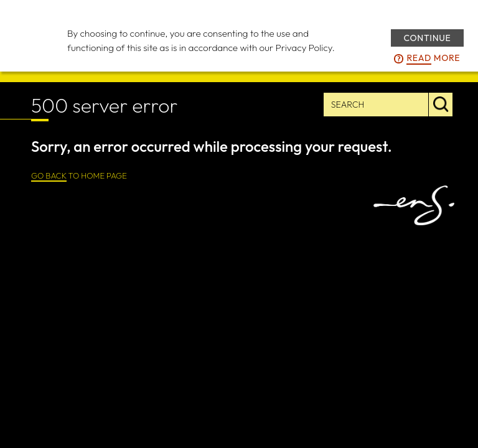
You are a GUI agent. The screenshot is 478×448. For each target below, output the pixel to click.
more (433, 58)
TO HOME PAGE (79, 176)
